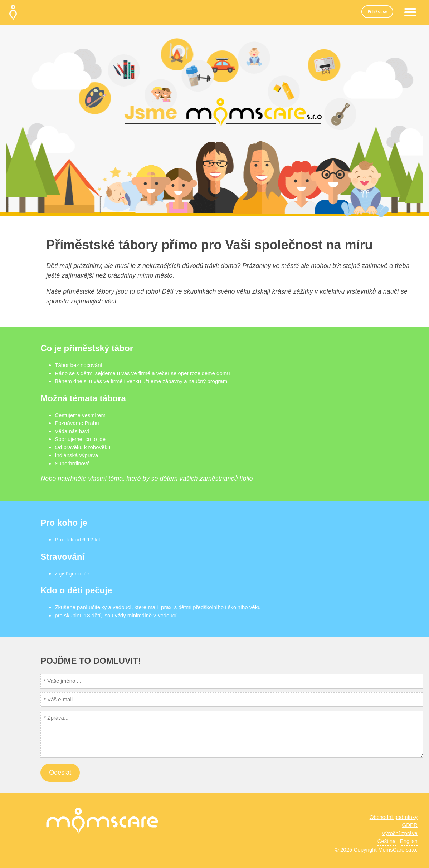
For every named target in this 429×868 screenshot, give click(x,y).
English (409, 841)
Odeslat (60, 773)
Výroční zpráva (400, 833)
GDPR (410, 825)
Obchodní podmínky (394, 817)
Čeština (387, 841)
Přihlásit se (377, 12)
